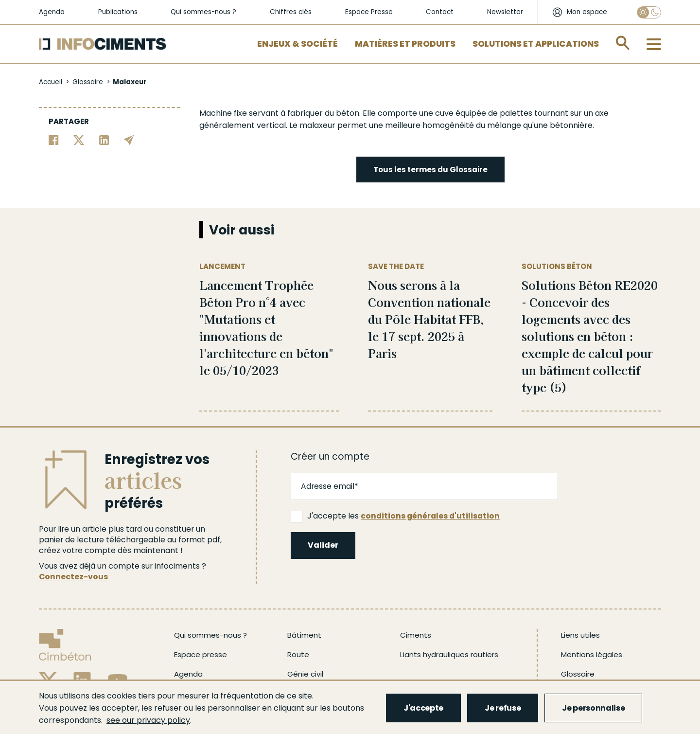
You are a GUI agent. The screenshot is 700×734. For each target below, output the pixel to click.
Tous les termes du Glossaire (430, 170)
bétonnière (571, 125)
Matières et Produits (405, 44)
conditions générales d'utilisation (430, 516)
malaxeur (317, 125)
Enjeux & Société (297, 44)
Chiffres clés (291, 12)
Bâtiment (304, 635)
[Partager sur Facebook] (54, 139)
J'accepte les (395, 516)
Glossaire (88, 82)
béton (348, 113)
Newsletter (505, 12)
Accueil (51, 82)
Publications (118, 12)
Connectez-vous (73, 577)
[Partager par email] (129, 139)
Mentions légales (592, 654)
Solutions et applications (536, 44)
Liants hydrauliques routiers (449, 654)
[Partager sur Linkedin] (104, 139)
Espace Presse (369, 12)
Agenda (52, 12)
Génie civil (305, 674)
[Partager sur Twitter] (79, 139)
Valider (323, 545)
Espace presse (201, 654)
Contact (440, 12)
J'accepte (423, 708)
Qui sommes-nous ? (203, 12)
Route (298, 654)
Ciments (416, 635)
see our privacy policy (148, 720)
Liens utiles (580, 635)
